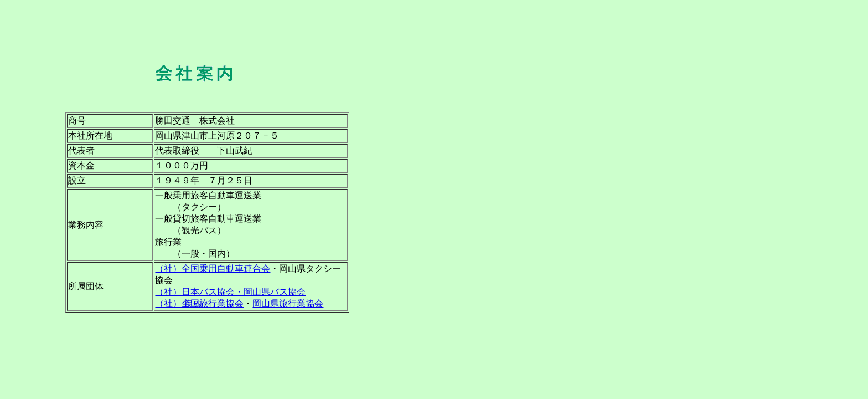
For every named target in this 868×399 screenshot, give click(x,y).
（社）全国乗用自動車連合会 (213, 268)
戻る (193, 304)
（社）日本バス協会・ (199, 292)
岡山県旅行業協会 (288, 303)
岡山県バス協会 (275, 292)
